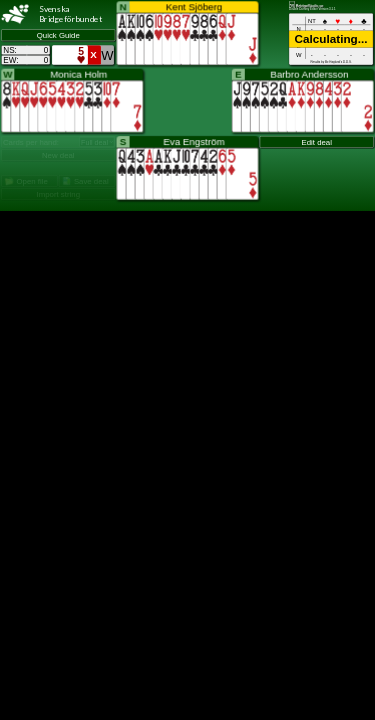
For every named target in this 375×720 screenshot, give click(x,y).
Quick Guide (58, 35)
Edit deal (317, 142)
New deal (58, 155)
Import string (58, 194)
